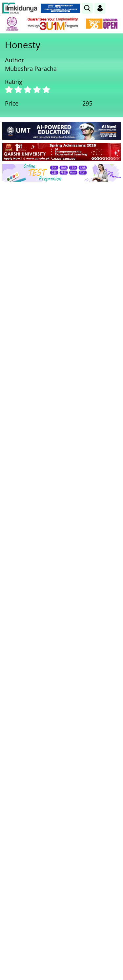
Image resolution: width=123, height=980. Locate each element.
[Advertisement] (61, 251)
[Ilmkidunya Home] (20, 8)
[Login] (100, 8)
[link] (87, 8)
